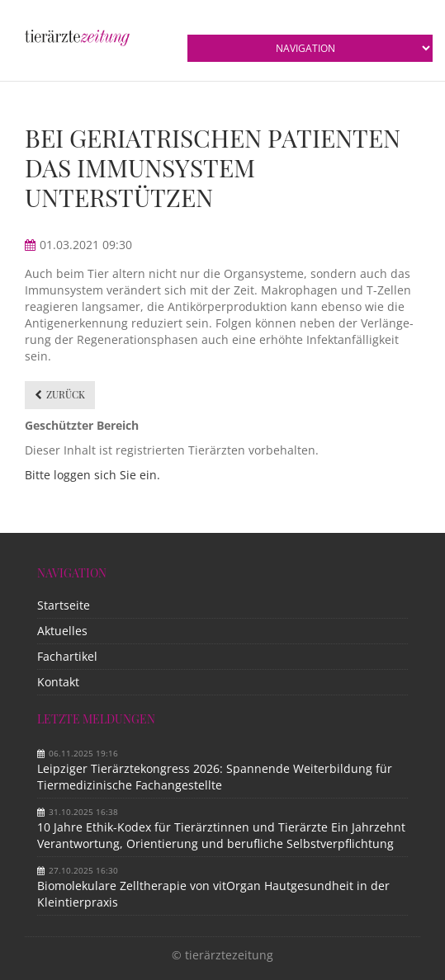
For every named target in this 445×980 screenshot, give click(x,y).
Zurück (66, 394)
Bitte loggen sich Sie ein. (92, 475)
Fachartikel (67, 656)
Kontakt (58, 682)
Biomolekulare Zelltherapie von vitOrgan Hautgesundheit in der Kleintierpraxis (213, 894)
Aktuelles (62, 631)
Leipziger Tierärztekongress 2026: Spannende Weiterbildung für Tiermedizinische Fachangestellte (215, 777)
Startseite (64, 605)
